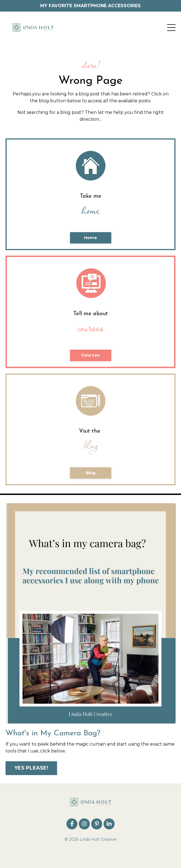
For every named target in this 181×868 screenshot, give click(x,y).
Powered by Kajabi (91, 854)
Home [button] (91, 238)
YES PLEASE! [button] (31, 768)
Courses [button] (91, 355)
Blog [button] (91, 473)
